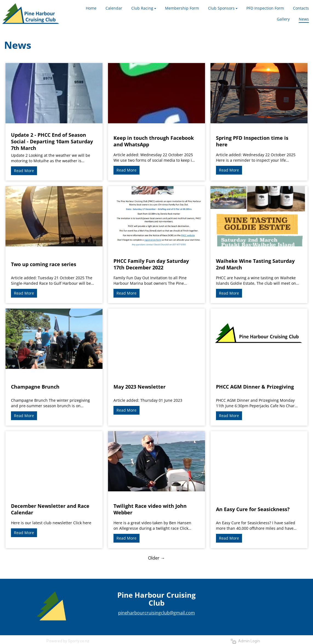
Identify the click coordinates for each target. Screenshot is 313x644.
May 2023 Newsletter (140, 387)
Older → (156, 558)
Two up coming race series (44, 264)
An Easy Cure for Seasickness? (253, 509)
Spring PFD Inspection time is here (252, 141)
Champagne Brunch (35, 387)
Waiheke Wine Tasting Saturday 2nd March (255, 264)
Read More (24, 171)
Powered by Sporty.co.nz (68, 641)
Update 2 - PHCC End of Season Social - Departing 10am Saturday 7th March (52, 141)
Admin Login (245, 641)
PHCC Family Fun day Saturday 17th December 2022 (151, 264)
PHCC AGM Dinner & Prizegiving (255, 387)
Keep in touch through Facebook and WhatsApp (154, 141)
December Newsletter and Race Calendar (50, 509)
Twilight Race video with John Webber (150, 509)
